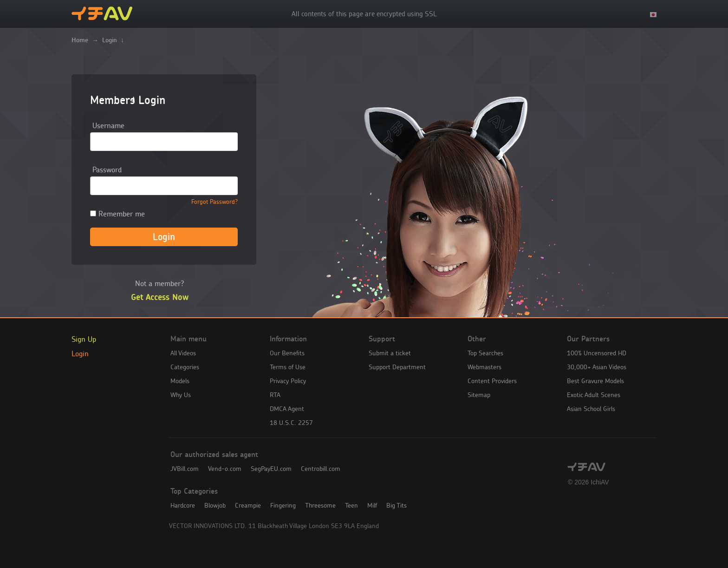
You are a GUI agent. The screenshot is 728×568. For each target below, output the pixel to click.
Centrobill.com (321, 469)
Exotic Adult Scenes (594, 395)
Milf (372, 505)
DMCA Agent (287, 409)
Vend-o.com (225, 469)
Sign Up (84, 339)
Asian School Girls (591, 409)
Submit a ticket (390, 353)
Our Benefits (287, 353)
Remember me (117, 214)
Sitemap (479, 395)
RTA (275, 395)
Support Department (397, 367)
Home (80, 40)
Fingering (283, 505)
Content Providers (492, 381)
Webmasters (484, 367)
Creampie (248, 505)
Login (80, 353)
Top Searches (485, 353)
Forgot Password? (214, 202)
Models (180, 381)
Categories (185, 367)
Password (107, 170)
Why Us (181, 395)
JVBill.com (185, 469)
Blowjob (215, 505)
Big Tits (396, 505)
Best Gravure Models (595, 381)
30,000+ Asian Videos (597, 367)
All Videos (183, 353)
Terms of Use (288, 367)
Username (108, 125)
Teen (351, 505)
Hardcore (183, 505)
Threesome (320, 505)
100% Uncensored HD (597, 353)
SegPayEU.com (271, 469)
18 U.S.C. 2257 (291, 423)
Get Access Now (160, 297)
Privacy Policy (288, 381)
